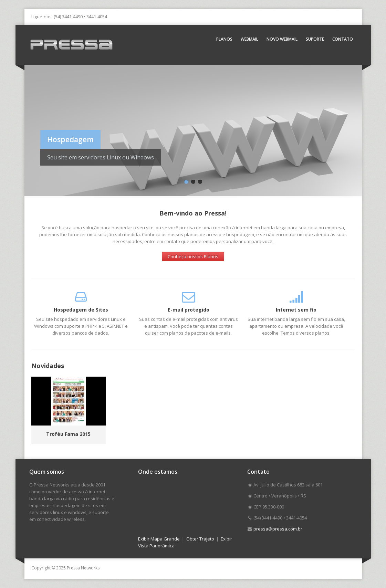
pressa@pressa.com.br (278, 529)
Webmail (249, 39)
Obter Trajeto (200, 539)
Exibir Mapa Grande (159, 539)
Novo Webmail (282, 39)
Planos (224, 39)
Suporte (315, 39)
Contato (343, 39)
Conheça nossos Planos (193, 256)
